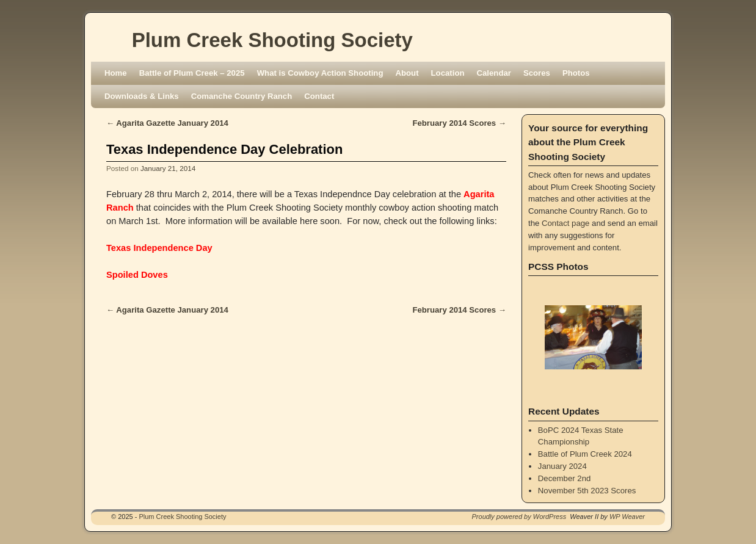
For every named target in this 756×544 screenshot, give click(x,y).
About (407, 73)
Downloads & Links (142, 96)
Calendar (494, 73)
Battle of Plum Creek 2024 (585, 454)
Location (448, 73)
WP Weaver (627, 517)
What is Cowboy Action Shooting (320, 73)
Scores (537, 73)
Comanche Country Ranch (242, 96)
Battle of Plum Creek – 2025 (192, 73)
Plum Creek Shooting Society (272, 40)
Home (116, 73)
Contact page (565, 223)
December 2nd (565, 478)
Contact (319, 96)
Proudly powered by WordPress (519, 517)
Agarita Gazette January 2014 (167, 123)
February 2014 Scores (459, 123)
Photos (576, 73)
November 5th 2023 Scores (587, 491)
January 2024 (562, 466)
